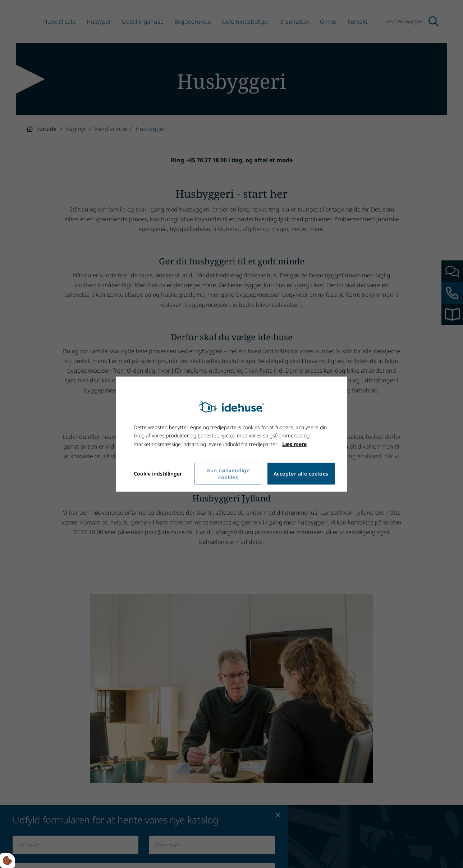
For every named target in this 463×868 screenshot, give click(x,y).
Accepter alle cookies (301, 474)
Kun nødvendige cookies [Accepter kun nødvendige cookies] (228, 474)
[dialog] (232, 434)
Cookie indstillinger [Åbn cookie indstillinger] (158, 474)
